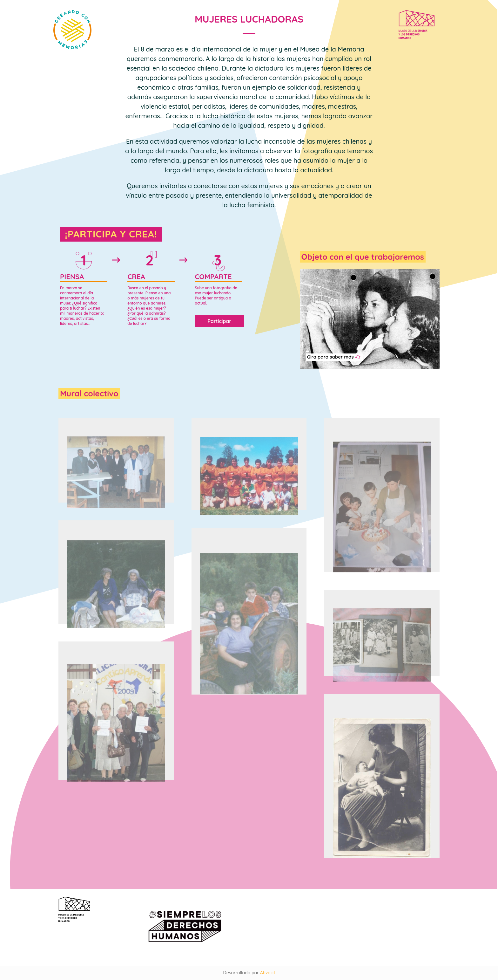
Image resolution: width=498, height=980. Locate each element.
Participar (219, 321)
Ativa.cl (268, 973)
